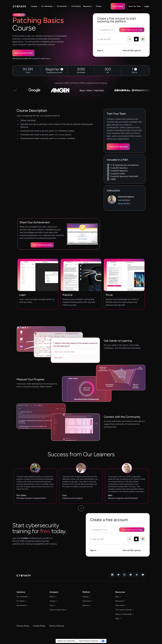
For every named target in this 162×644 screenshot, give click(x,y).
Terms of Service (57, 626)
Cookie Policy (39, 626)
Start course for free (23, 53)
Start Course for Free (42, 245)
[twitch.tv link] (137, 575)
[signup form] (118, 530)
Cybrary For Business (118, 147)
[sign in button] (103, 50)
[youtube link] (143, 575)
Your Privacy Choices (89, 641)
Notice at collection (66, 641)
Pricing (98, 6)
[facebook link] (131, 575)
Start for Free (135, 6)
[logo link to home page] (24, 576)
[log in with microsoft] (143, 39)
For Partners (76, 6)
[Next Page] (81, 508)
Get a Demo (118, 6)
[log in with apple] (136, 39)
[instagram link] (125, 575)
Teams (48, 58)
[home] (19, 6)
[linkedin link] (112, 575)
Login (147, 6)
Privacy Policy (23, 626)
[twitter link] (118, 575)
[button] (35, 6)
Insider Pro (37, 58)
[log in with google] (130, 39)
